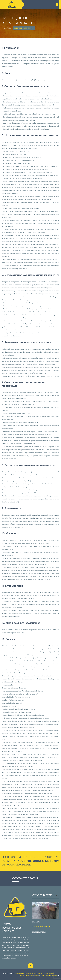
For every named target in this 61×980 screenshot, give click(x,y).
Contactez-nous (25, 878)
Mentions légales (19, 973)
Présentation (29, 976)
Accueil (8, 28)
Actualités (48, 976)
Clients (42, 976)
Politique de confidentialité (34, 973)
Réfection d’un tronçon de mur (41, 926)
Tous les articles (39, 932)
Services (36, 976)
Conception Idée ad (49, 973)
